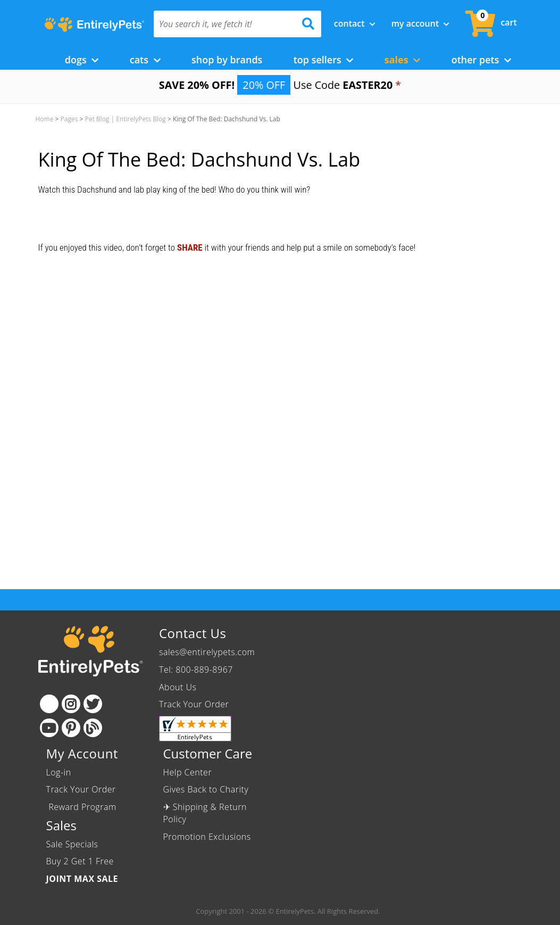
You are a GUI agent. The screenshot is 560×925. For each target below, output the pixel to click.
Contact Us (193, 633)
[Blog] (93, 728)
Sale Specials (72, 844)
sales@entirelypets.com (207, 652)
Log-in (59, 772)
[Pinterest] (71, 728)
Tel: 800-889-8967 (196, 670)
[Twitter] (93, 704)
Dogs (82, 60)
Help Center (188, 772)
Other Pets (482, 60)
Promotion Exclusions (207, 837)
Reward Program (83, 807)
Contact (355, 23)
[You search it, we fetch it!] (225, 24)
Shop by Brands (227, 60)
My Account (421, 23)
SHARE (190, 247)
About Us (178, 687)
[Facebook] (49, 704)
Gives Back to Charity (206, 789)
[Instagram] (71, 704)
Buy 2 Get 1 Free (80, 861)
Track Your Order (194, 704)
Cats (145, 60)
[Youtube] (49, 728)
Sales (403, 60)
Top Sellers (324, 60)
